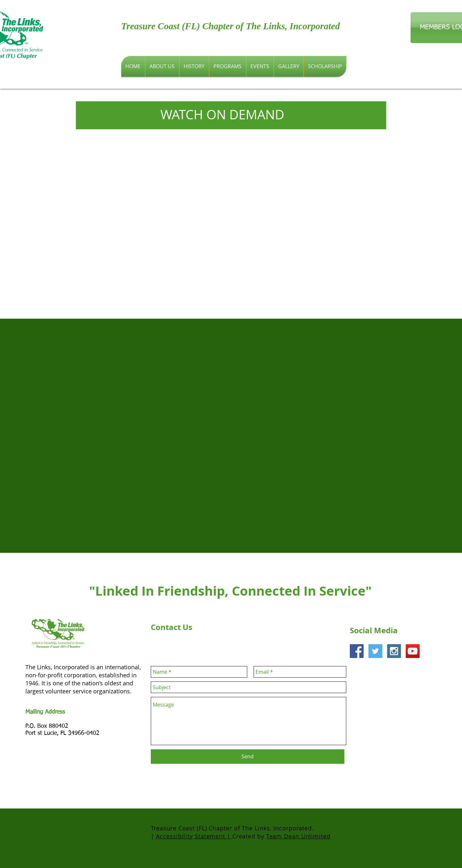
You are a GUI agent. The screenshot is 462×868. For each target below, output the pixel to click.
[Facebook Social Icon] (357, 651)
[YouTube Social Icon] (413, 651)
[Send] (248, 757)
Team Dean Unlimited (298, 836)
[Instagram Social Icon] (394, 651)
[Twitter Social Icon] (375, 651)
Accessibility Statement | (194, 836)
